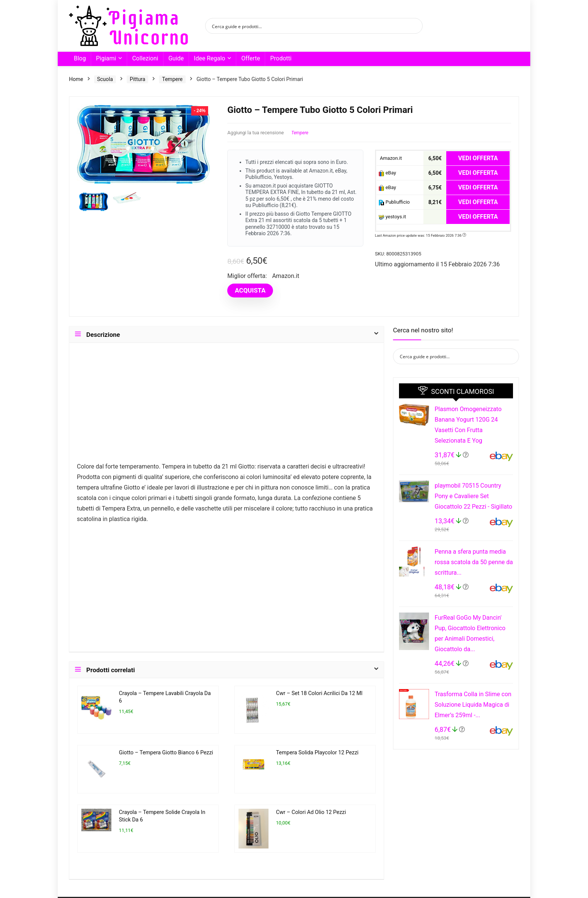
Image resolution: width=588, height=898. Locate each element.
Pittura (137, 79)
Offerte (250, 58)
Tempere (172, 79)
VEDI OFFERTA (478, 158)
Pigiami (106, 58)
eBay (387, 173)
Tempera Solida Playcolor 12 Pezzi (317, 753)
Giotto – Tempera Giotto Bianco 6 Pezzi (166, 753)
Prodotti (281, 58)
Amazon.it (390, 158)
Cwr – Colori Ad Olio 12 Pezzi (311, 812)
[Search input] (309, 26)
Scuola (105, 79)
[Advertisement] (226, 406)
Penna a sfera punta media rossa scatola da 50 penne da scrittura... (474, 562)
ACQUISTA (250, 290)
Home (76, 79)
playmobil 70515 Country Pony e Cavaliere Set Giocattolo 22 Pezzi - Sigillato (473, 496)
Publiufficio (394, 202)
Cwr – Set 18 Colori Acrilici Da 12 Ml (319, 693)
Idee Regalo (209, 58)
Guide (176, 58)
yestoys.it (392, 217)
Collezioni (145, 58)
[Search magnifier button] (415, 26)
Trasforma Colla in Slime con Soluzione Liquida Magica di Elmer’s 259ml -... (473, 705)
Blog (80, 58)
